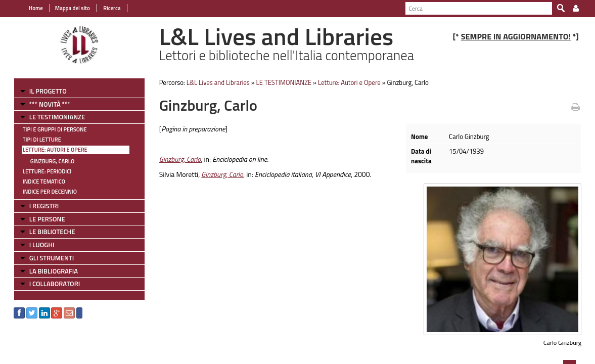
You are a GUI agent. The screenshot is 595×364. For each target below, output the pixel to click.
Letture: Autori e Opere (49, 150)
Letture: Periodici (41, 171)
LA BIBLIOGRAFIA (48, 271)
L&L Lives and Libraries (215, 82)
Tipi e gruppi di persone (49, 129)
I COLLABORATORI (49, 284)
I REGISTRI (38, 206)
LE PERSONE (41, 219)
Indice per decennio (44, 192)
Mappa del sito (66, 8)
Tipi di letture (36, 140)
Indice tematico (38, 181)
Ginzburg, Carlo (46, 161)
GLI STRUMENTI (45, 258)
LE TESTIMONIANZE (51, 117)
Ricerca (105, 8)
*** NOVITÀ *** (44, 104)
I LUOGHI (36, 245)
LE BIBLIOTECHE (46, 232)
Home (30, 8)
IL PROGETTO (42, 91)
